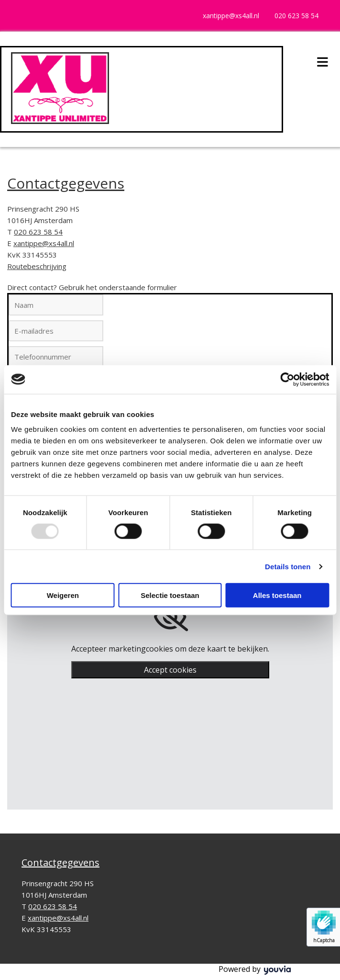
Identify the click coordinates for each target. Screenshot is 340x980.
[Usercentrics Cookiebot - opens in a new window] (287, 379)
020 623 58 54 (296, 16)
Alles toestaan (277, 595)
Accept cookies (170, 670)
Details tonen (288, 566)
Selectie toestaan (170, 595)
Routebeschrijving (37, 266)
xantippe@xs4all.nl (231, 16)
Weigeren (63, 595)
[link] (170, 617)
